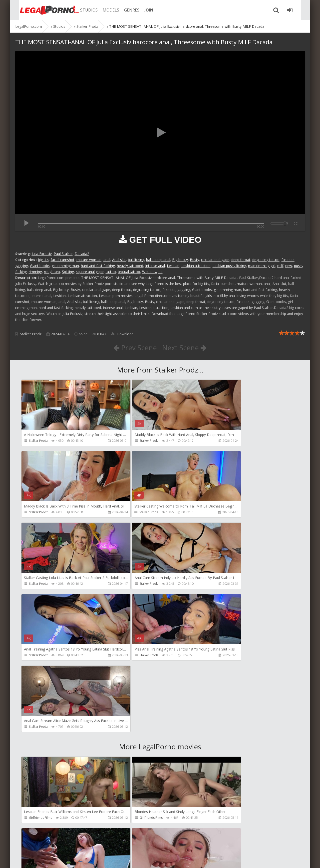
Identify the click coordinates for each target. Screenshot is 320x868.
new (289, 266)
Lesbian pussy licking (229, 266)
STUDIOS (84, 10)
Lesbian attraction (196, 266)
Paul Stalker (63, 254)
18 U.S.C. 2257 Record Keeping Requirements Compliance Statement (174, 859)
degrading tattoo (266, 260)
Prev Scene (135, 347)
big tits (43, 260)
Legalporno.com (43, 10)
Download (122, 334)
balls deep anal (158, 260)
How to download (86, 844)
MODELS (106, 10)
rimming (35, 272)
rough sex (52, 272)
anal (107, 260)
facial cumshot (63, 260)
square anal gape (90, 272)
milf (280, 266)
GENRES (127, 10)
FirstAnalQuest (133, 747)
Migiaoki (221, 819)
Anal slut (119, 260)
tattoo (111, 272)
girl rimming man (65, 266)
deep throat (241, 260)
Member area (50, 844)
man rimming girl (262, 266)
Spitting (68, 272)
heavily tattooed (130, 266)
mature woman (89, 260)
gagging (22, 266)
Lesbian (173, 266)
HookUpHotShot (41, 747)
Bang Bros (222, 676)
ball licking (136, 260)
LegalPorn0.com (52, 859)
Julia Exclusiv (42, 254)
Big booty (180, 260)
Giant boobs (40, 266)
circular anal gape (215, 260)
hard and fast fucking (98, 266)
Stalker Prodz (31, 334)
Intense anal (155, 266)
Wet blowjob (152, 272)
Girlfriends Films (41, 676)
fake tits (288, 260)
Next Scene (184, 347)
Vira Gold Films (133, 819)
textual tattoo (129, 272)
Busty (194, 260)
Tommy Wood (225, 747)
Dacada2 (82, 254)
